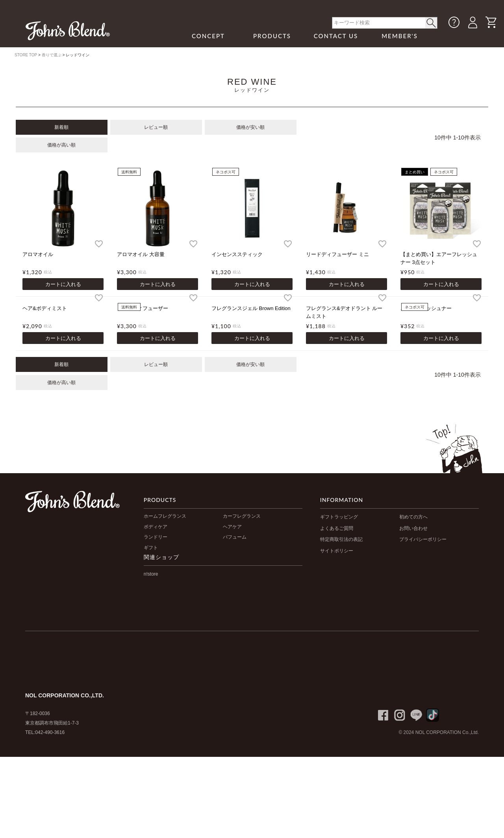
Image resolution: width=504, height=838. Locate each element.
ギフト (151, 548)
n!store (151, 574)
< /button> (431, 23)
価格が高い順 (61, 145)
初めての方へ (413, 517)
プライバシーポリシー (423, 539)
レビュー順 (156, 127)
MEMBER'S (400, 36)
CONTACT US (336, 36)
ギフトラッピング (339, 517)
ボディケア (156, 527)
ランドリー (156, 537)
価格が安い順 (250, 127)
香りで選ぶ (52, 55)
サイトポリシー (337, 551)
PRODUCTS (272, 36)
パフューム (235, 537)
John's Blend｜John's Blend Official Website (68, 31)
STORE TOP (26, 55)
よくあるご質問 (337, 528)
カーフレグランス (242, 516)
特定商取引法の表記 (341, 539)
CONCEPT (208, 36)
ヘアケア (232, 527)
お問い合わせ (413, 528)
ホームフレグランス (165, 516)
